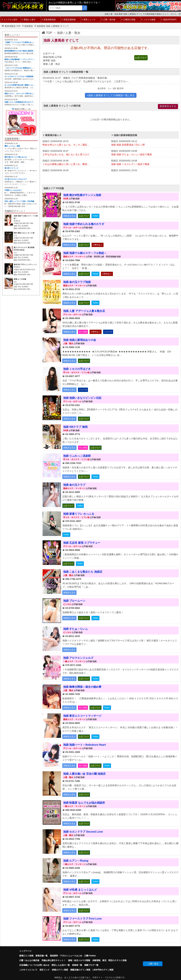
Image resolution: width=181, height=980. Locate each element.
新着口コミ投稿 (26, 956)
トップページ (25, 951)
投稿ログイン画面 (60, 970)
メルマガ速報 (148, 20)
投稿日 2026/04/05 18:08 (145, 153)
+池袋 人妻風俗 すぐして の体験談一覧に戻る (111, 95)
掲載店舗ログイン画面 (80, 970)
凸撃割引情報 (129, 20)
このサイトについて (28, 970)
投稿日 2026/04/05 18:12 (145, 143)
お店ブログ (141, 58)
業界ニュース (89, 20)
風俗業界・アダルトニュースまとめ (66, 956)
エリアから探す (10, 20)
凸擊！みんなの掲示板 (29, 960)
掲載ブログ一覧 (91, 965)
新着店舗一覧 (42, 956)
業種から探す (29, 20)
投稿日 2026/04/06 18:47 (76, 153)
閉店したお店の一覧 (61, 965)
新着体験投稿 (49, 20)
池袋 (60, 33)
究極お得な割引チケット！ (54, 960)
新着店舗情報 (69, 20)
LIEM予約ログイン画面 (103, 970)
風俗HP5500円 (169, 20)
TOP (47, 33)
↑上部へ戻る (153, 964)
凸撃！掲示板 (109, 20)
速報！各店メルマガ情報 (79, 960)
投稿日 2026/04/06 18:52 (76, 143)
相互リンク (45, 970)
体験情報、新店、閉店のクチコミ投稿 (109, 960)
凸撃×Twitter (90, 956)
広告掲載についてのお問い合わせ (34, 965)
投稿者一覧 (77, 965)
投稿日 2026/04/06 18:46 (76, 163)
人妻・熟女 (73, 33)
